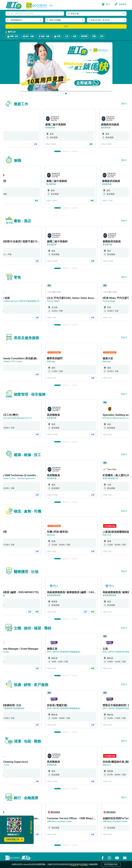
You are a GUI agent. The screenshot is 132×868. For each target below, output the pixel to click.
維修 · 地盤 (44, 37)
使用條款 (84, 864)
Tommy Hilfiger (54, 301)
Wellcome (107, 535)
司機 (94, 36)
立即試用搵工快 (14, 839)
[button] (10, 14)
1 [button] (57, 151)
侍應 (57, 37)
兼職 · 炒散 (13, 37)
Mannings (51, 361)
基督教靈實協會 (54, 595)
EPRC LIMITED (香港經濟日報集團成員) (64, 652)
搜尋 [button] (66, 26)
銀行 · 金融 (28, 37)
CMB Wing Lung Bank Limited (59, 821)
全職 (37, 144)
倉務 (75, 36)
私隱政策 (75, 864)
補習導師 (84, 36)
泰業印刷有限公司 (111, 478)
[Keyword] (39, 14)
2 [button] (66, 151)
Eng (51, 5)
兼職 (93, 144)
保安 (102, 36)
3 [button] (75, 151)
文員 (67, 36)
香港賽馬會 (52, 128)
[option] (72, 128)
